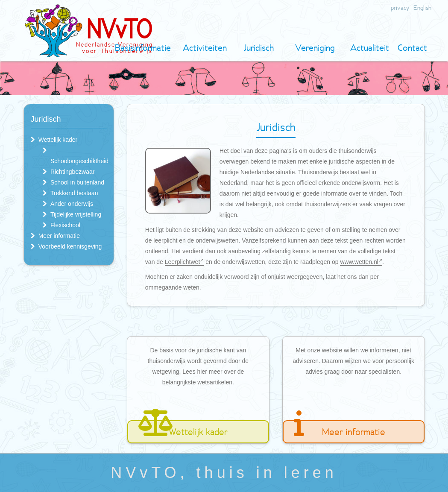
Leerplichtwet (184, 262)
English (422, 8)
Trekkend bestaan (74, 193)
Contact (412, 48)
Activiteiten (205, 48)
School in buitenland (77, 182)
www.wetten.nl (361, 262)
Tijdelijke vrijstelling (76, 214)
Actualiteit (370, 48)
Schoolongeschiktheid (79, 161)
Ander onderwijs (72, 204)
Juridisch (259, 48)
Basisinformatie (143, 48)
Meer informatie (59, 236)
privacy (400, 8)
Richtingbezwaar (73, 172)
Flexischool (65, 225)
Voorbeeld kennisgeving (70, 246)
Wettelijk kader (58, 140)
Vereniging (315, 48)
